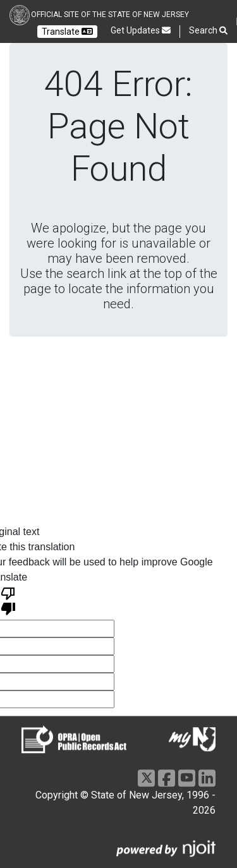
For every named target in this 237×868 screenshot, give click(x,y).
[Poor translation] (8, 600)
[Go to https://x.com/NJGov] (146, 778)
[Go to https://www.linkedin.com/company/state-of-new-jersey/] (207, 778)
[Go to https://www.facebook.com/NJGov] (167, 778)
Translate (67, 32)
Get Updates (141, 30)
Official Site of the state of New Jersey (110, 15)
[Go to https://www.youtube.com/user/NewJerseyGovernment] (187, 778)
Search (208, 31)
